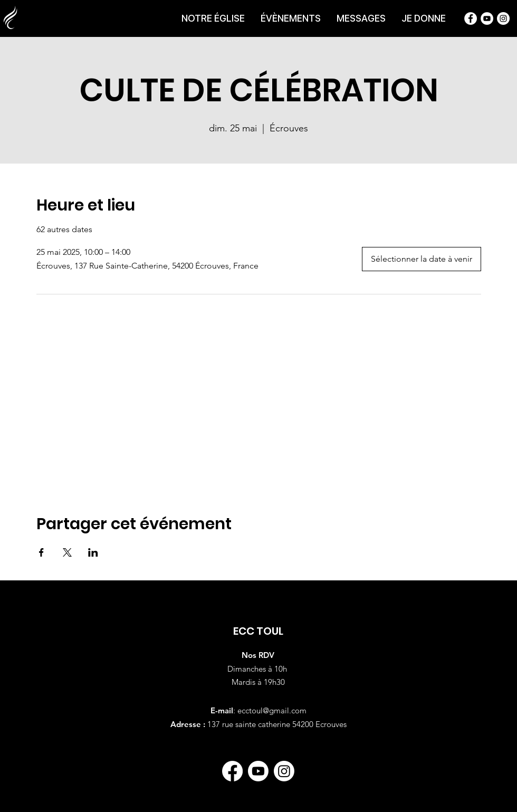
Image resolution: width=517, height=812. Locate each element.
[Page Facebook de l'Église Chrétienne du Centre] (471, 18)
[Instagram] (284, 771)
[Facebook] (232, 771)
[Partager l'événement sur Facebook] (41, 552)
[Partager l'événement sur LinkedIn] (93, 552)
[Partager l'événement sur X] (67, 552)
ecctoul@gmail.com (272, 710)
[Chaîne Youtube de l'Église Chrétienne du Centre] (487, 18)
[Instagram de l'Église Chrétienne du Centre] (503, 18)
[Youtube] (258, 771)
